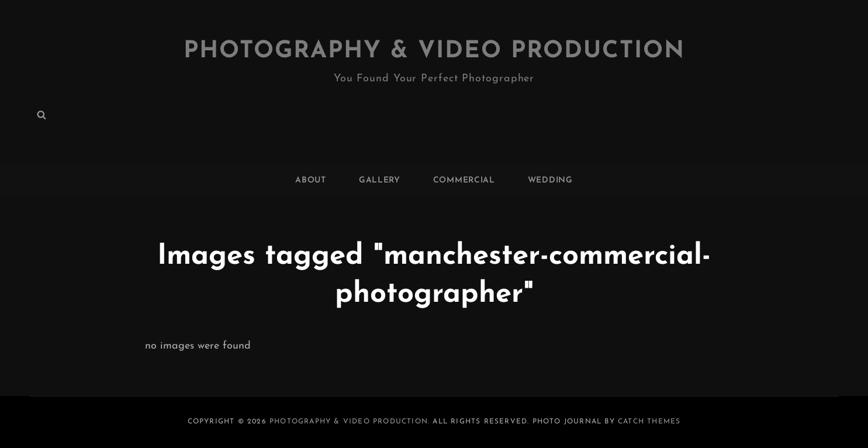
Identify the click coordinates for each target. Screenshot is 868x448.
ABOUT (311, 180)
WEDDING (550, 180)
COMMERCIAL (464, 180)
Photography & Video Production (434, 51)
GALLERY (380, 180)
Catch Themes (649, 422)
